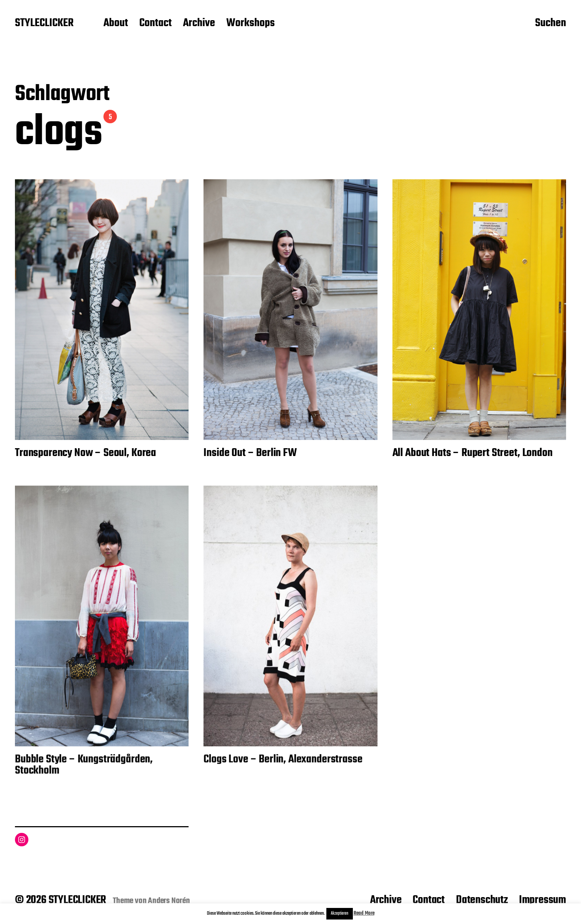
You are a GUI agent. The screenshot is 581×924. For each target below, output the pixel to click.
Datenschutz (482, 900)
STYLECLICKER (44, 24)
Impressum (543, 900)
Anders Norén (169, 901)
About (116, 24)
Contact (156, 24)
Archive (199, 24)
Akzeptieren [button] (340, 914)
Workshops (251, 24)
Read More (364, 913)
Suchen (551, 24)
